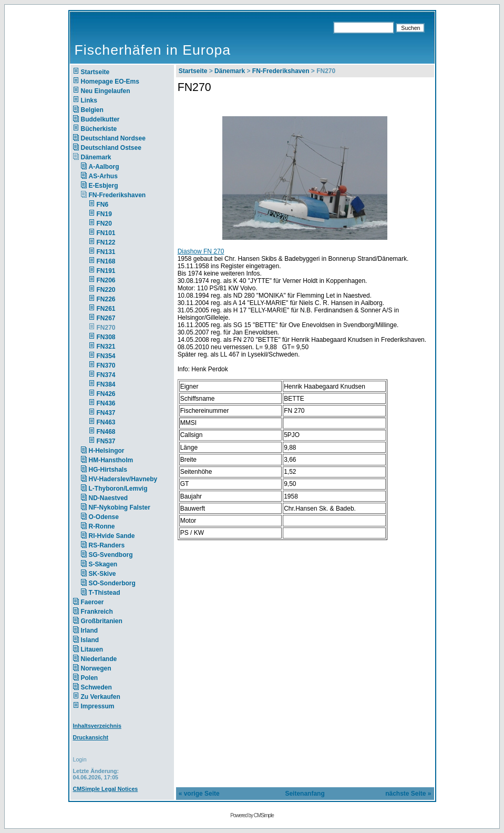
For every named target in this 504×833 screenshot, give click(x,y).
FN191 (106, 271)
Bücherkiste (99, 129)
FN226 (106, 299)
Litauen (92, 649)
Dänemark (96, 157)
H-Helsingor (107, 451)
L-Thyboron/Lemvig (118, 489)
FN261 (106, 309)
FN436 (106, 403)
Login (80, 759)
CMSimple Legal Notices (106, 789)
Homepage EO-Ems (110, 82)
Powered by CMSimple (252, 815)
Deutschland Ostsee (111, 148)
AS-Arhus (103, 176)
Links (89, 100)
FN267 (106, 318)
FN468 (106, 432)
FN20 (104, 224)
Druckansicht (91, 737)
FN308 (106, 337)
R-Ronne (102, 526)
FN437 (106, 413)
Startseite (95, 72)
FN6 (103, 205)
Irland (90, 631)
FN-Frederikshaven (117, 195)
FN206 (106, 280)
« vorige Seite (199, 794)
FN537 (106, 441)
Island (90, 640)
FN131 (106, 252)
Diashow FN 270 (201, 251)
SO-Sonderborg (112, 583)
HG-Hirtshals (108, 470)
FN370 (106, 365)
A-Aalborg (104, 167)
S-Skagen (103, 564)
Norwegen (96, 668)
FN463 (106, 422)
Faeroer (92, 602)
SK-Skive (102, 574)
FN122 (106, 242)
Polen (90, 678)
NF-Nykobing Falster (120, 507)
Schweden (96, 687)
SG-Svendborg (111, 555)
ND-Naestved (109, 498)
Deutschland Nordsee (113, 138)
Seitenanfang (305, 794)
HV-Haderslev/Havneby (123, 479)
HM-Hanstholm (111, 460)
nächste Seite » (408, 794)
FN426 (106, 394)
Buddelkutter (100, 119)
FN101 (106, 233)
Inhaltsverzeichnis (97, 726)
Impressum (98, 706)
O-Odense (104, 517)
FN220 (106, 290)
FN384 (106, 384)
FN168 (106, 261)
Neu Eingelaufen (106, 91)
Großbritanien (102, 621)
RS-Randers (107, 545)
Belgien (92, 110)
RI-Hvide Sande (112, 536)
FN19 (104, 214)
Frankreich (97, 612)
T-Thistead (105, 593)
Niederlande (106, 659)
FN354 (106, 356)
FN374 (106, 375)
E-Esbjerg (104, 186)
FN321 (106, 347)
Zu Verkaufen (101, 697)
